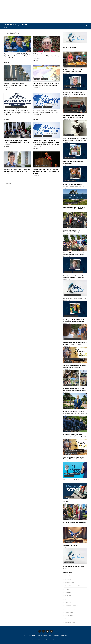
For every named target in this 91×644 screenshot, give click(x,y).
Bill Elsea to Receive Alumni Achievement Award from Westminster (46, 55)
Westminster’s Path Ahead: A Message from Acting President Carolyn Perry (17, 172)
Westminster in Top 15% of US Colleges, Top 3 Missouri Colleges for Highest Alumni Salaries (17, 56)
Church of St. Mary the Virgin (71, 89)
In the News (46, 50)
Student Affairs (45, 79)
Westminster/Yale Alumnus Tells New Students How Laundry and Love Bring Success (46, 173)
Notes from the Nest (80, 66)
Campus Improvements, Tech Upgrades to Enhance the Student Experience (45, 85)
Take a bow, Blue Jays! (70, 545)
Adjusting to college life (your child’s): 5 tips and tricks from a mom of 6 (75, 344)
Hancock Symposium (47, 109)
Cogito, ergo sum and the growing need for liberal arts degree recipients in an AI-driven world (75, 140)
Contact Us (64, 635)
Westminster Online (70, 622)
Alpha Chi (67, 158)
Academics (8, 50)
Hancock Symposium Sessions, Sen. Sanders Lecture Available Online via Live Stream (45, 115)
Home (26, 635)
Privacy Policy (33, 635)
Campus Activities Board (70, 66)
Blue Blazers (73, 158)
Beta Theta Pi (68, 180)
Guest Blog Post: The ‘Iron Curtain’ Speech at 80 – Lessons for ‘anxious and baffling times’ (74, 95)
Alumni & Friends (38, 50)
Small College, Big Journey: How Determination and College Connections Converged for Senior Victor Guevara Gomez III (74, 233)
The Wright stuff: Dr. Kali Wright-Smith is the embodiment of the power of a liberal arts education (75, 322)
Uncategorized (78, 295)
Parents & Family (69, 612)
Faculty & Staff (9, 167)
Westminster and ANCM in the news (74, 480)
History (74, 180)
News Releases (37, 26)
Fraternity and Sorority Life (72, 606)
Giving (67, 599)
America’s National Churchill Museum (74, 586)
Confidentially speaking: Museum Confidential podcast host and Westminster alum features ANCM (74, 459)
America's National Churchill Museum (13, 109)
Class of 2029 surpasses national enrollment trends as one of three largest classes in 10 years (73, 255)
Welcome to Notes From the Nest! (73, 566)
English (67, 430)
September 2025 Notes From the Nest (75, 299)
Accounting (14, 79)
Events (68, 26)
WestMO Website (48, 26)
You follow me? (68, 501)
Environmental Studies (78, 272)
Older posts (8, 185)
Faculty (75, 385)
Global (75, 226)
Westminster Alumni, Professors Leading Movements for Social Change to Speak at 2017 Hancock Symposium (46, 144)
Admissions (14, 50)
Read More (7, 62)
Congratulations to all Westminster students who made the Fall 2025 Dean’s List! (74, 209)
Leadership (16, 167)
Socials (74, 26)
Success (67, 619)
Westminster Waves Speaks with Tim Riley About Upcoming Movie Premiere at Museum (17, 115)
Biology (75, 407)
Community (74, 249)
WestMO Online (59, 26)
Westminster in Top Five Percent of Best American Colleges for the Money (17, 143)
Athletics (81, 26)
